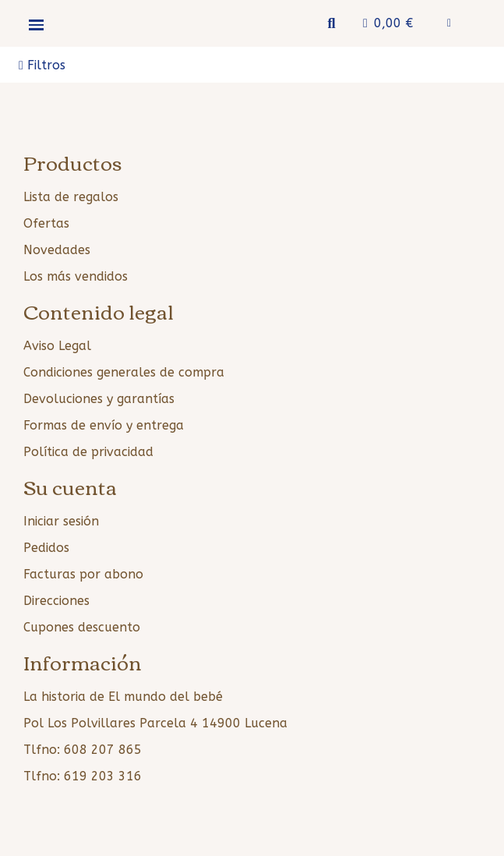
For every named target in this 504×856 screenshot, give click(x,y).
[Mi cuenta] (449, 23)
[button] (331, 24)
